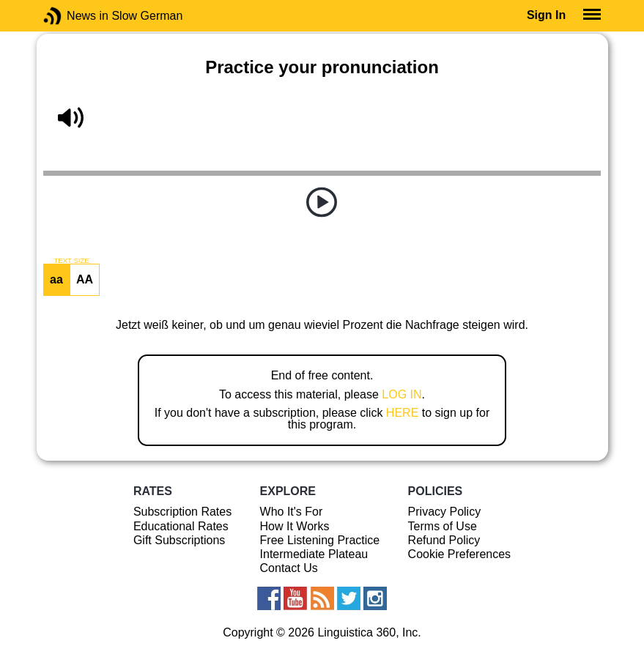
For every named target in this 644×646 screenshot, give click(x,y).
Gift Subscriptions (179, 540)
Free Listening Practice (320, 540)
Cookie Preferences (460, 554)
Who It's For (292, 512)
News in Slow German (74, 16)
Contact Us (289, 568)
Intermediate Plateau (314, 554)
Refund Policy (444, 540)
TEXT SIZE (71, 261)
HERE (402, 413)
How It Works (295, 526)
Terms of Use (443, 526)
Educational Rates (181, 526)
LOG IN (401, 394)
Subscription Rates (182, 512)
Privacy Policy (445, 512)
